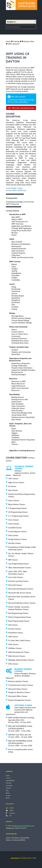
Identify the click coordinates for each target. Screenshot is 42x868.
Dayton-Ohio (29, 41)
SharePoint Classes (16, 633)
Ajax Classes (13, 490)
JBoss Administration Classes (20, 567)
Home (8, 41)
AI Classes (12, 486)
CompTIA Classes (15, 528)
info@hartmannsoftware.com (23, 826)
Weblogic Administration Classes (21, 660)
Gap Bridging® (10, 780)
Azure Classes (14, 500)
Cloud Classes (14, 524)
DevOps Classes (15, 543)
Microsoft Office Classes (18, 696)
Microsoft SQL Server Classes (20, 593)
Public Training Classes (25, 83)
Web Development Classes (19, 652)
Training (16, 41)
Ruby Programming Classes (19, 621)
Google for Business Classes (19, 692)
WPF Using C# (14, 44)
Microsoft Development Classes (21, 589)
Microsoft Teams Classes (18, 689)
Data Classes (13, 535)
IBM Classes (13, 560)
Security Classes (15, 629)
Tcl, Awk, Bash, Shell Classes (19, 640)
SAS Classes (13, 625)
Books (8, 798)
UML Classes (13, 644)
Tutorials (8, 788)
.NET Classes (13, 478)
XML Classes (13, 664)
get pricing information (21, 108)
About (8, 793)
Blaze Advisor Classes (17, 504)
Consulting (9, 785)
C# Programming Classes (18, 512)
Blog (7, 790)
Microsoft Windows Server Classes (22, 603)
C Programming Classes (17, 508)
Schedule (9, 783)
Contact (8, 795)
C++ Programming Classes (18, 516)
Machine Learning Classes (18, 581)
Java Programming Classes (19, 564)
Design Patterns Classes (18, 539)
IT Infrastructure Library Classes (21, 685)
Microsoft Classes (15, 585)
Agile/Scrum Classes (16, 482)
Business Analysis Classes (18, 681)
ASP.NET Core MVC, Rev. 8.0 (20, 735)
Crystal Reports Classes (17, 531)
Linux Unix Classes (16, 577)
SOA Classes (13, 636)
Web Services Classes (17, 656)
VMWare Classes (15, 648)
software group (21, 858)
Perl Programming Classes (18, 613)
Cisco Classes (14, 520)
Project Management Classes (20, 700)
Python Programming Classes (20, 617)
